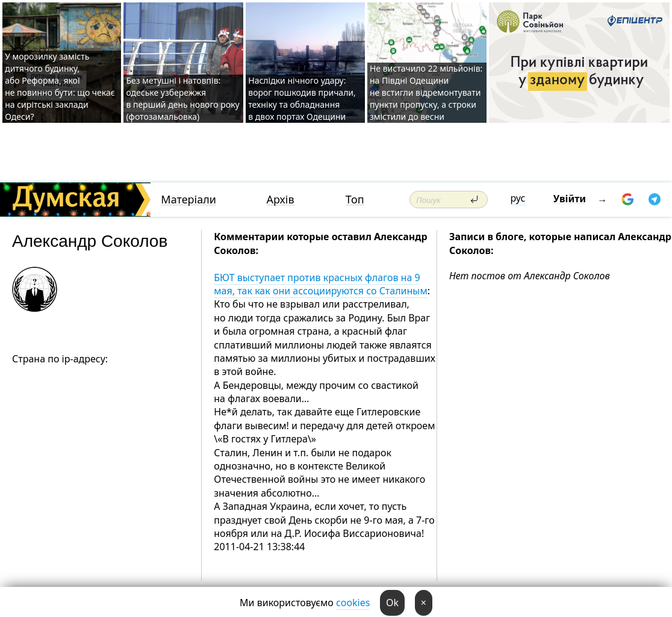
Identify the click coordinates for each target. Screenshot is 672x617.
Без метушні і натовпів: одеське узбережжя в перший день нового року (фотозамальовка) (182, 98)
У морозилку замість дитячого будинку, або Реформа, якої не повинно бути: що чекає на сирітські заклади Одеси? (60, 86)
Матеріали (188, 200)
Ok (392, 603)
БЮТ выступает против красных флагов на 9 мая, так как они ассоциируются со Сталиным (321, 284)
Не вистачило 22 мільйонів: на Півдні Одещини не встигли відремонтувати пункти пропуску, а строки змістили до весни (426, 92)
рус (518, 198)
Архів (281, 200)
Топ (355, 200)
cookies (353, 603)
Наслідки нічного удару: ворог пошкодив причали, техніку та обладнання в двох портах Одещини (302, 98)
